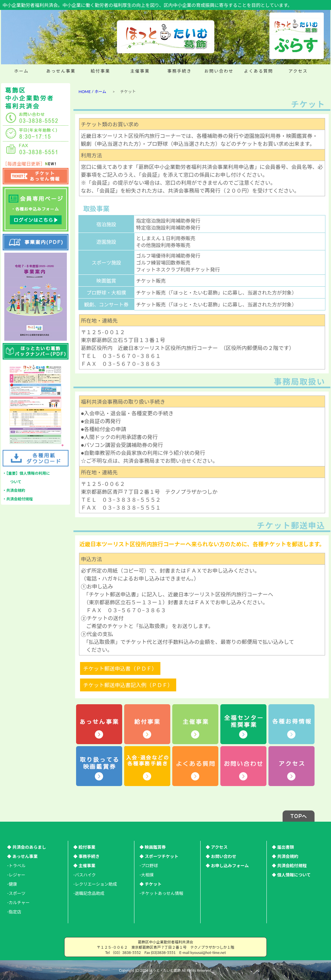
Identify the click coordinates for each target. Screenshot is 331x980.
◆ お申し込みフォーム (227, 866)
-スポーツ (16, 893)
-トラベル (16, 866)
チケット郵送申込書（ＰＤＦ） (120, 668)
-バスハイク (85, 875)
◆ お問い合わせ (221, 856)
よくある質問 (259, 71)
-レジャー (16, 875)
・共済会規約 (14, 490)
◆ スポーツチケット (159, 856)
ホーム (21, 71)
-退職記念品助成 (89, 893)
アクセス (298, 71)
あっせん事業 (61, 71)
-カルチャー (19, 902)
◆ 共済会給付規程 (290, 866)
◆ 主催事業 (84, 866)
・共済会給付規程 (18, 499)
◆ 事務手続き (87, 856)
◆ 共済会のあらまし (27, 847)
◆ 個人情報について (291, 875)
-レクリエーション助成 (95, 884)
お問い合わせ (219, 71)
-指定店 (14, 912)
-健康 (12, 884)
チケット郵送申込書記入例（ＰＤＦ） (128, 685)
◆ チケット (151, 884)
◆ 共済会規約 (285, 856)
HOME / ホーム (93, 92)
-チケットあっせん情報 (162, 893)
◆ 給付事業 (84, 847)
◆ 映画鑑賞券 (153, 847)
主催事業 (140, 71)
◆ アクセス (217, 847)
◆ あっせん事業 (23, 856)
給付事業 (100, 71)
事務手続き (179, 71)
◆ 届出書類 (283, 847)
